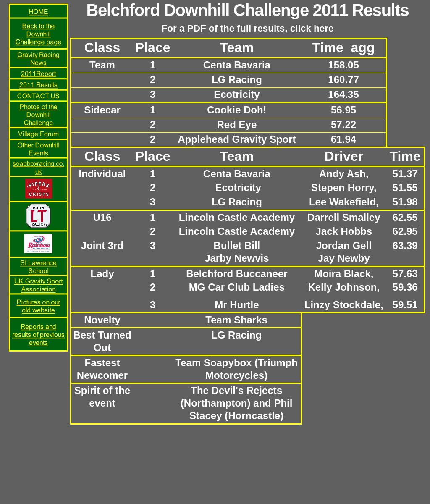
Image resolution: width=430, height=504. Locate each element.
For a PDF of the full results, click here (247, 28)
